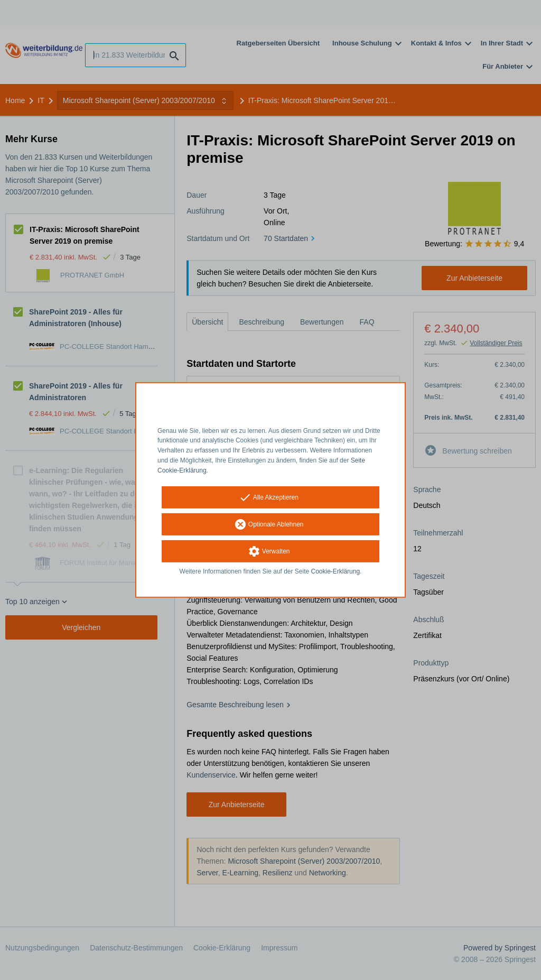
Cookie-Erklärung (336, 571)
